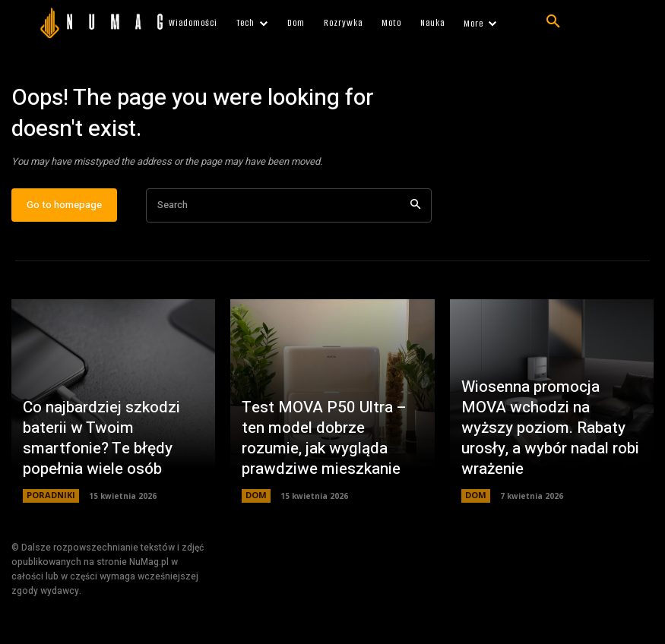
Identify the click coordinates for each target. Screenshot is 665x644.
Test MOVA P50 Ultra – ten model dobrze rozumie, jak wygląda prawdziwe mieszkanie (323, 451)
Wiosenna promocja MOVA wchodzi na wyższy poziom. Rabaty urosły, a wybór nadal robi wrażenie (550, 451)
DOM (255, 503)
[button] (553, 22)
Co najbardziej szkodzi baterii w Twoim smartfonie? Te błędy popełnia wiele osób (113, 459)
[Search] (415, 212)
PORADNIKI (49, 503)
